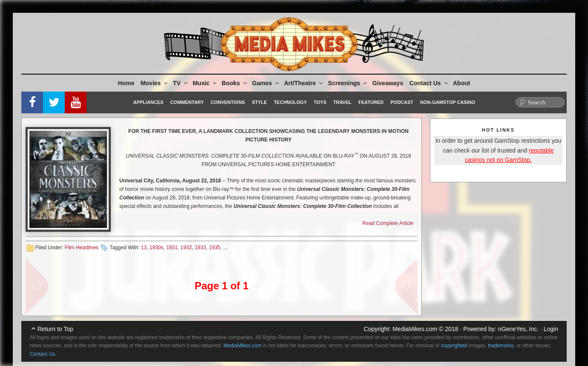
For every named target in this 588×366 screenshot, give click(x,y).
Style (259, 102)
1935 (215, 248)
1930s (157, 248)
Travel (342, 102)
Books (235, 83)
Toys (320, 102)
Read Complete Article (388, 223)
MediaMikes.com (415, 329)
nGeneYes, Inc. (518, 329)
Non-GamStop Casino (448, 102)
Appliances (148, 102)
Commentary (187, 102)
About (461, 83)
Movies (155, 83)
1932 (186, 248)
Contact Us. (43, 354)
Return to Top (55, 329)
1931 (172, 248)
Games (266, 83)
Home (126, 83)
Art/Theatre (304, 83)
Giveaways (388, 83)
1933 (200, 248)
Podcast (402, 102)
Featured (371, 102)
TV (181, 83)
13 (144, 248)
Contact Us (429, 83)
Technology (291, 102)
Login (551, 329)
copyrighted (454, 346)
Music (205, 83)
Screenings (348, 83)
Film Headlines (82, 248)
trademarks (501, 346)
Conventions (228, 102)
